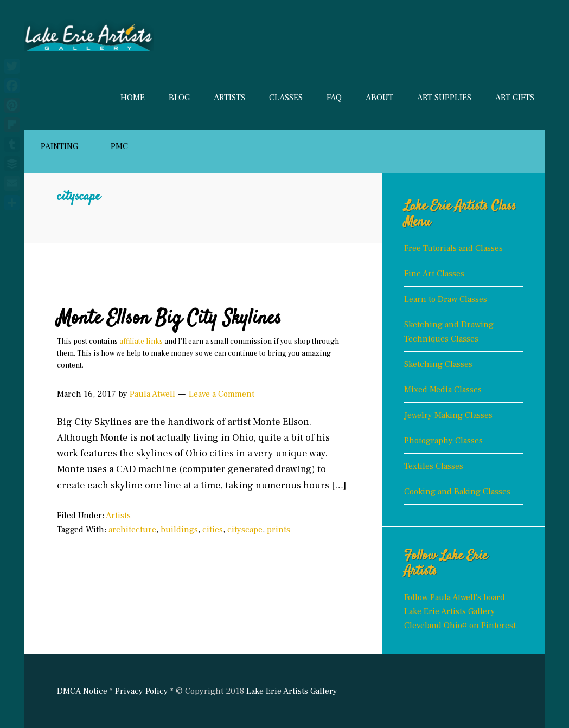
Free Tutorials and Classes (453, 248)
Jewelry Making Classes (448, 415)
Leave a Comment (222, 394)
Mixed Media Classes (443, 390)
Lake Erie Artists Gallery (111, 33)
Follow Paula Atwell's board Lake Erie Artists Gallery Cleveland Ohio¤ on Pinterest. (461, 611)
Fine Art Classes (434, 274)
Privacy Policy (142, 691)
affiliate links (141, 342)
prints (279, 530)
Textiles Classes (434, 466)
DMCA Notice (82, 691)
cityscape (245, 530)
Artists (118, 516)
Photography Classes (443, 441)
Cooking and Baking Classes (457, 492)
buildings (179, 530)
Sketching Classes (438, 364)
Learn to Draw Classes (446, 299)
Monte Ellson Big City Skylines (169, 319)
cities (213, 530)
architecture (132, 530)
